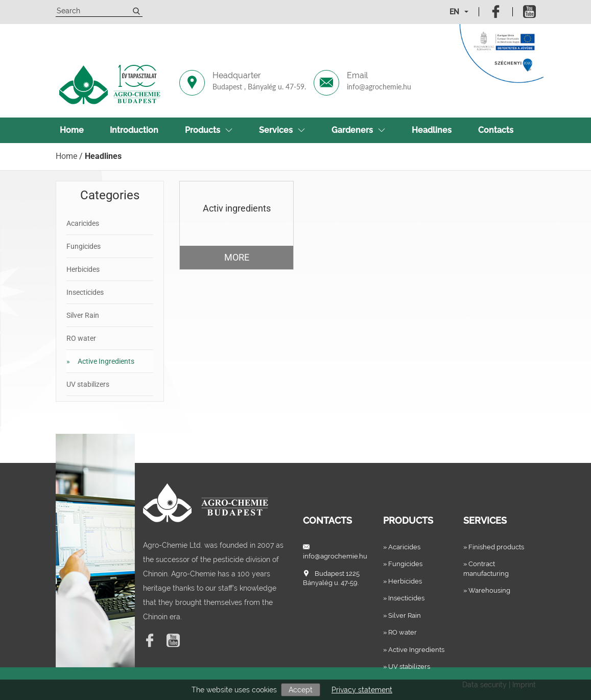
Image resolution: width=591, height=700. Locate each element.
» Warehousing (487, 590)
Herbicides (83, 269)
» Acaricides (402, 547)
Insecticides (85, 292)
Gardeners (358, 130)
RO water (81, 338)
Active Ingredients (100, 361)
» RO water (400, 632)
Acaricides (83, 223)
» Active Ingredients (414, 650)
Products (209, 130)
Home (72, 130)
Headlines (432, 130)
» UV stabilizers (407, 667)
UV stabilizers (88, 384)
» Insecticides (404, 598)
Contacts (496, 130)
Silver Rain (83, 315)
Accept (301, 690)
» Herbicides (403, 581)
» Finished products (494, 547)
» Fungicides (403, 564)
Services (282, 130)
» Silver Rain (402, 615)
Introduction (134, 130)
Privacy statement (362, 690)
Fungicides (84, 246)
